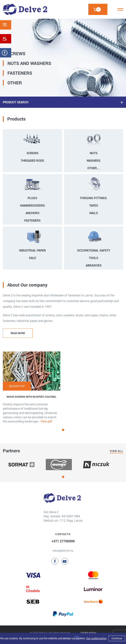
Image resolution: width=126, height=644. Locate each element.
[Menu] (120, 9)
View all (116, 451)
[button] (63, 430)
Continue (117, 638)
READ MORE (18, 333)
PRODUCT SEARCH (16, 102)
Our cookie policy (96, 638)
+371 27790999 (63, 541)
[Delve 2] (25, 9)
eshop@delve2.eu (63, 551)
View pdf (46, 421)
